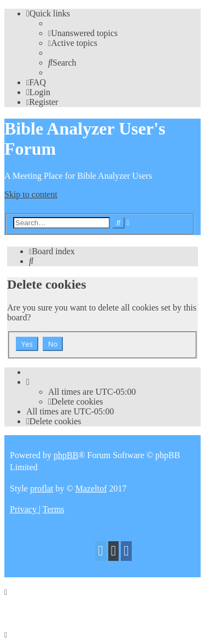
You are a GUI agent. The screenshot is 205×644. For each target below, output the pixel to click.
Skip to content (31, 194)
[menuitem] (83, 33)
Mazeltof (91, 488)
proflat (42, 488)
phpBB (66, 455)
